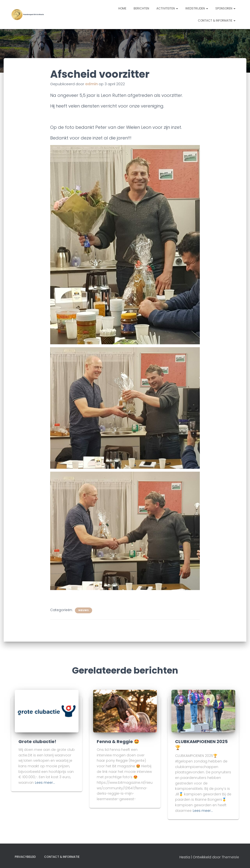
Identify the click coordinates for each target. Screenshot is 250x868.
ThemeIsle (230, 857)
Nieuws (84, 610)
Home (122, 8)
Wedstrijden (197, 8)
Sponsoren (225, 8)
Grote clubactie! (37, 741)
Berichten (141, 8)
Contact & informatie (217, 20)
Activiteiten (167, 8)
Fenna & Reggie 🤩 (118, 741)
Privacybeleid (25, 857)
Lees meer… (45, 783)
